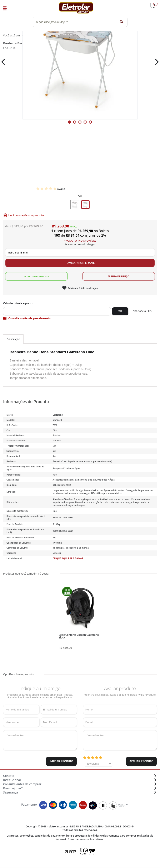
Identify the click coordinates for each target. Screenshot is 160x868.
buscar (122, 22)
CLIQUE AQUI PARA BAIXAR (68, 558)
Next (155, 62)
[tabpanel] (80, 62)
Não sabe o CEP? (142, 311)
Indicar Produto (61, 761)
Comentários (40, 740)
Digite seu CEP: (80, 303)
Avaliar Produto (141, 761)
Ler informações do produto (26, 215)
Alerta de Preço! (119, 276)
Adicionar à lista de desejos (82, 288)
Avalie (61, 189)
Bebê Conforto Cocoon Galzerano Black (79, 636)
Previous (5, 62)
